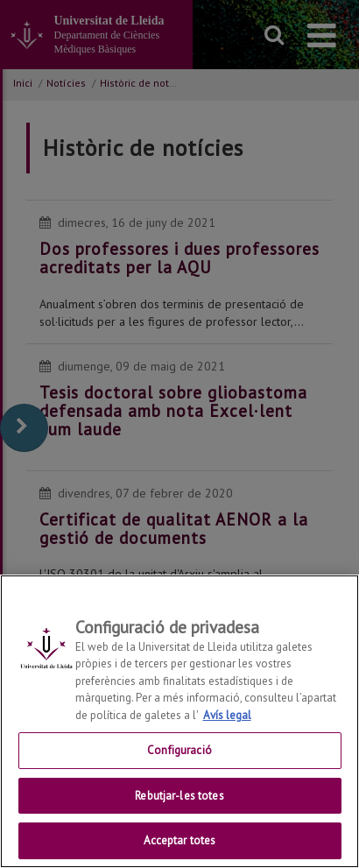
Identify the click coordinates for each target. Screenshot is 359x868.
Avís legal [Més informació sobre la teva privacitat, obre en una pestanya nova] (227, 715)
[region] (179, 721)
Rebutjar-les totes (179, 796)
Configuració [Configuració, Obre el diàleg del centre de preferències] (179, 750)
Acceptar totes (180, 840)
